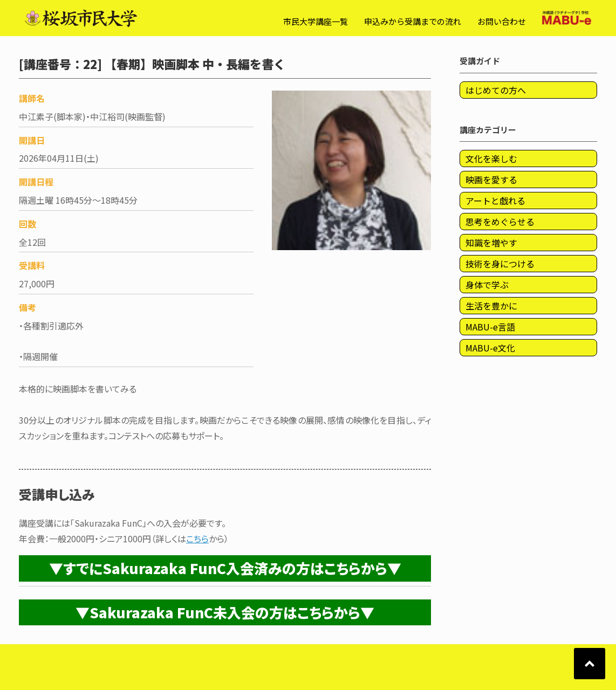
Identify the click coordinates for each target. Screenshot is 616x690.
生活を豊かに (491, 306)
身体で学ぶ (487, 285)
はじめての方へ (496, 90)
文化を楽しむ (491, 158)
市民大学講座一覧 (316, 21)
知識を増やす (491, 243)
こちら (197, 539)
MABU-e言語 (490, 327)
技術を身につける (500, 264)
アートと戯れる (495, 201)
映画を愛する (491, 180)
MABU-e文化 (490, 348)
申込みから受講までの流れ (413, 21)
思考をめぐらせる (500, 222)
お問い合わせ (502, 21)
